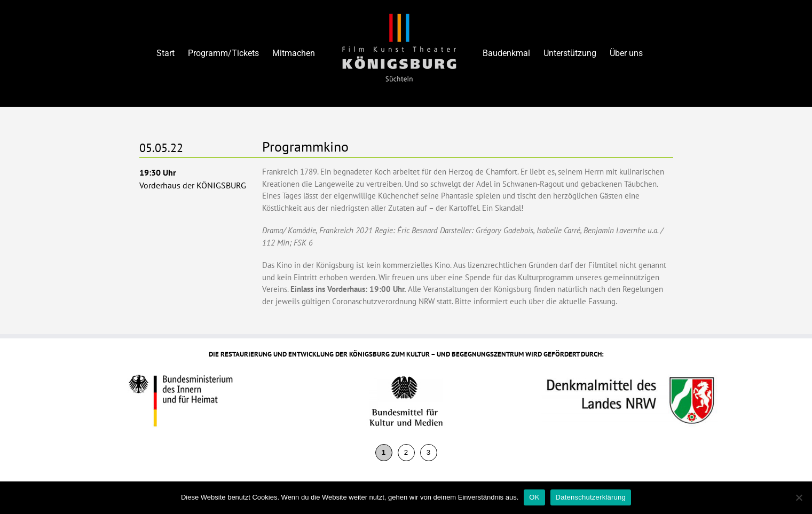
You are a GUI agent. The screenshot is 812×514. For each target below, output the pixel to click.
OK (534, 497)
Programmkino (305, 147)
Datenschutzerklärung (591, 497)
